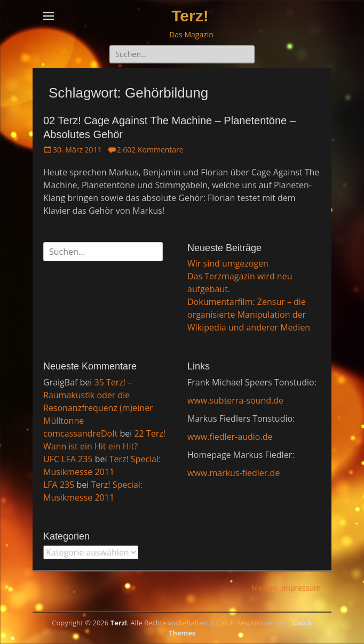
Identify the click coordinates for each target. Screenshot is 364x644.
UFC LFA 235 (68, 459)
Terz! (190, 16)
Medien (264, 588)
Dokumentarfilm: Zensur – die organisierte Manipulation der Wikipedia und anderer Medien (249, 315)
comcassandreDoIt (80, 433)
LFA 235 (59, 485)
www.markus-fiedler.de (234, 473)
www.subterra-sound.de (235, 400)
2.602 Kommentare (150, 150)
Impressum (301, 588)
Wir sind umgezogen (228, 263)
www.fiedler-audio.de (230, 437)
